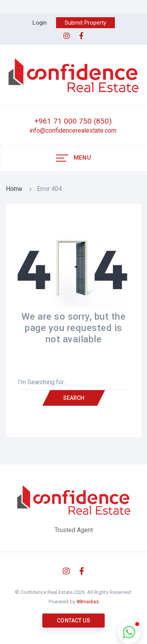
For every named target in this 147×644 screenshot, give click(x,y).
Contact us (73, 621)
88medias (88, 602)
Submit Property (85, 23)
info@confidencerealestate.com (73, 130)
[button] (129, 632)
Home (14, 189)
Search (74, 398)
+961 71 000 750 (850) (73, 121)
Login (40, 23)
